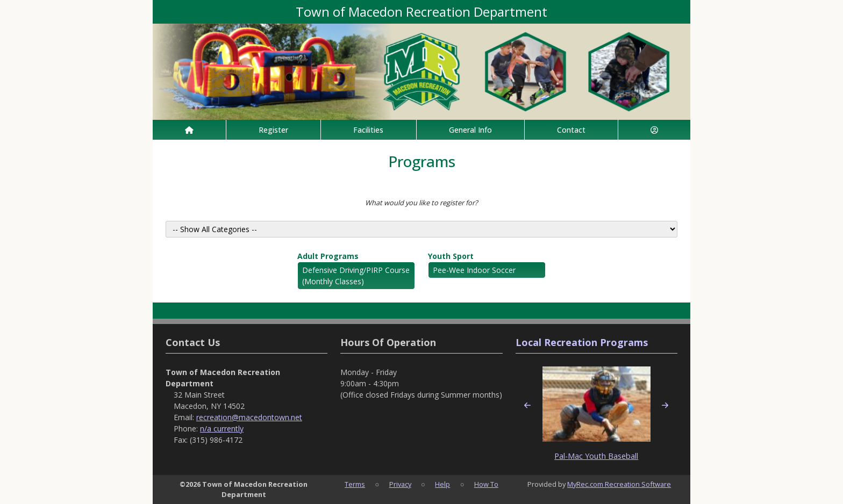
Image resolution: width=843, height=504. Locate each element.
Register (273, 130)
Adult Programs (328, 256)
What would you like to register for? (421, 203)
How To (486, 484)
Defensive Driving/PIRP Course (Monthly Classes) (356, 276)
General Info (470, 130)
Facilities (368, 130)
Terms (355, 484)
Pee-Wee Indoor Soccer (474, 270)
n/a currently (222, 429)
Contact (571, 130)
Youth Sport (451, 256)
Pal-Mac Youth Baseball (596, 456)
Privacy (400, 484)
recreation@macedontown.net (249, 417)
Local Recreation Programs (582, 342)
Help (442, 484)
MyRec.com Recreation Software (619, 484)
